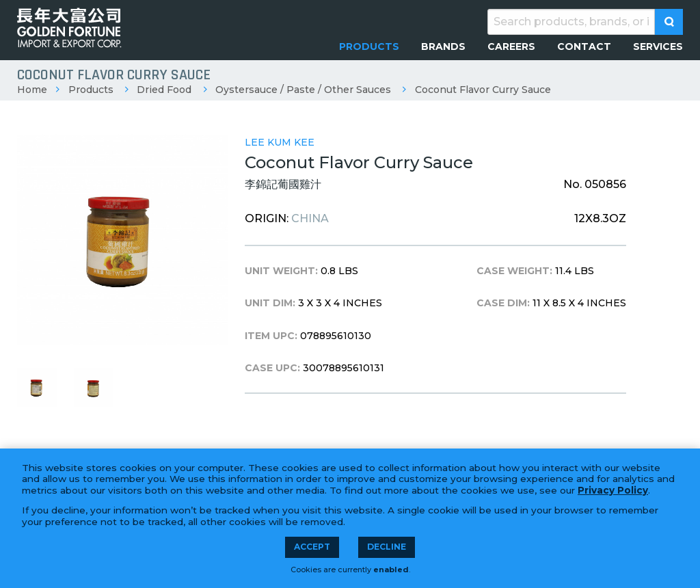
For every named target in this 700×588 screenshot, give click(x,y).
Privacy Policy (613, 490)
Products (91, 90)
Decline (387, 547)
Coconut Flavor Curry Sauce (483, 90)
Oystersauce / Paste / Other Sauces (303, 90)
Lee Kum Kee (280, 142)
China (310, 218)
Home (32, 90)
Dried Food (164, 90)
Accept (312, 547)
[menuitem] (369, 46)
